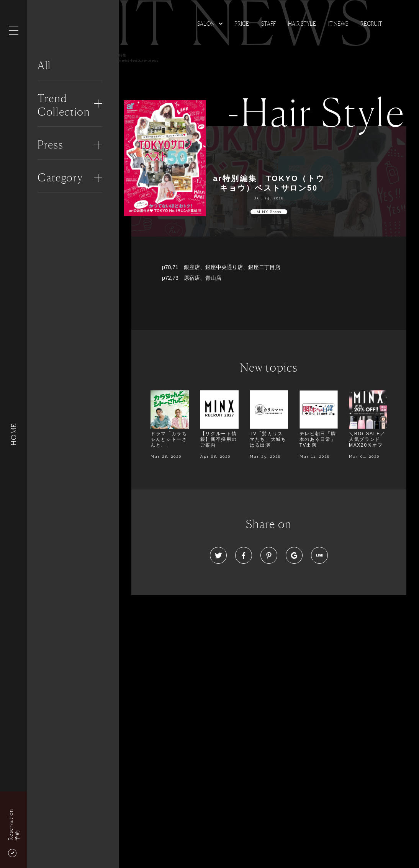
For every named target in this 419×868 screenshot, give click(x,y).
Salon (206, 24)
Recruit (371, 24)
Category (60, 178)
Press (50, 145)
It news (338, 24)
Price (242, 24)
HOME (13, 434)
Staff (268, 24)
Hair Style (302, 24)
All (44, 65)
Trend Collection (64, 105)
